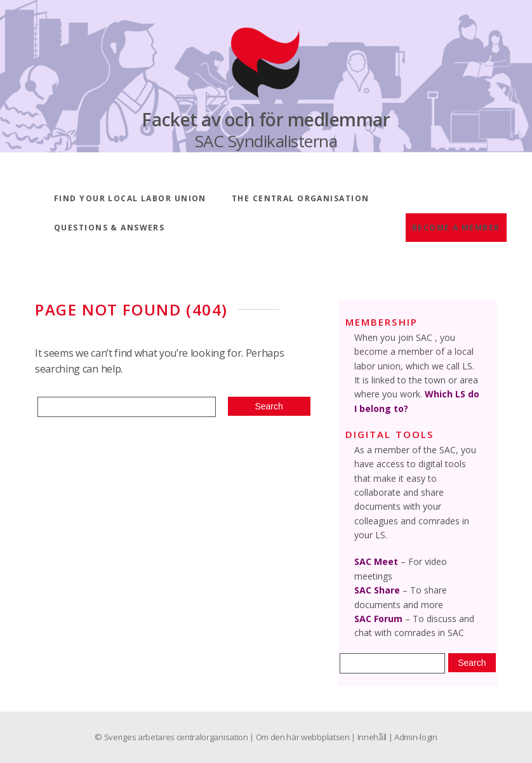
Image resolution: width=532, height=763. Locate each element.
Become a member (456, 228)
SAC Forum (378, 619)
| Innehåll (369, 737)
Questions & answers (109, 228)
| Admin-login (413, 737)
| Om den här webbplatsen (300, 737)
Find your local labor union (130, 198)
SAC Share (377, 590)
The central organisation (301, 198)
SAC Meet (376, 561)
